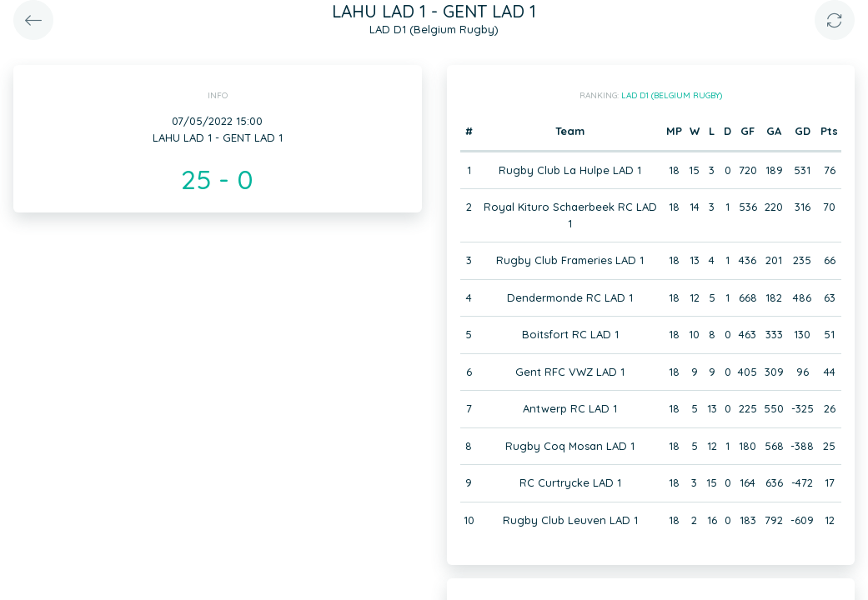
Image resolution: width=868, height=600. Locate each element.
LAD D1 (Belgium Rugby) (672, 95)
